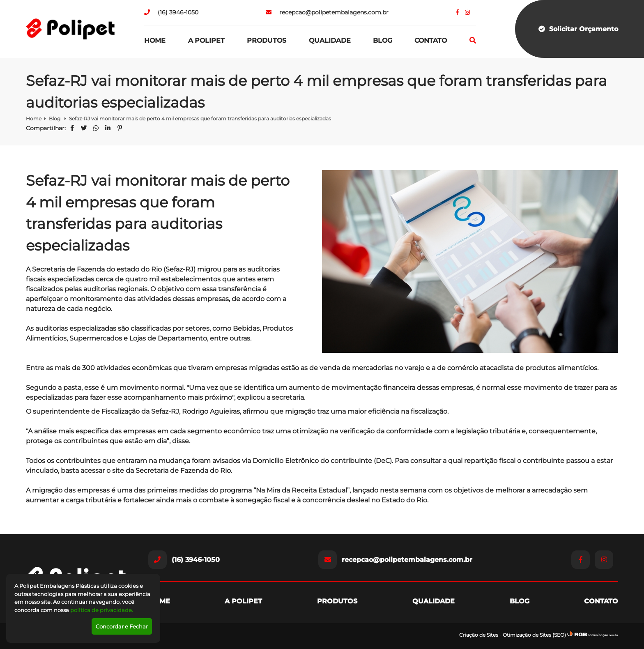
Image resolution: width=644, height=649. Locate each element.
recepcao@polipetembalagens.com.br (327, 12)
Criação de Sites (479, 635)
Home (155, 40)
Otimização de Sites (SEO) (534, 635)
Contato (431, 40)
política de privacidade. (102, 610)
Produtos (267, 40)
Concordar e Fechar (122, 626)
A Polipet (206, 40)
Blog (383, 40)
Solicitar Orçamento (578, 29)
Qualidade (330, 40)
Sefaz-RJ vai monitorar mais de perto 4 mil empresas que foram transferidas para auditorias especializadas (200, 119)
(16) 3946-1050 (171, 12)
